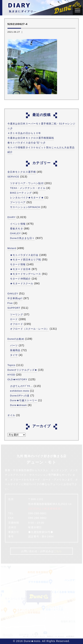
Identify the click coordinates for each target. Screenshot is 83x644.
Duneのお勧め (16, 339)
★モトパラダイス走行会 (24, 255)
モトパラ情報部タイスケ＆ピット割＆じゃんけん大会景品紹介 (41, 150)
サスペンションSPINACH (25, 207)
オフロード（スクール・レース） (29, 329)
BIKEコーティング (21, 193)
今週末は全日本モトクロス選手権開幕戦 (31, 138)
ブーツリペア (18, 202)
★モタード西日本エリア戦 (26, 260)
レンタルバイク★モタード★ (27, 198)
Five (10, 303)
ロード (14, 319)
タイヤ (14, 355)
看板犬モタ (17, 229)
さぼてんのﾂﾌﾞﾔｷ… (21, 386)
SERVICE (13, 177)
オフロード (17, 324)
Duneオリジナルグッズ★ (22, 370)
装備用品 (15, 350)
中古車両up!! (15, 298)
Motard (12, 248)
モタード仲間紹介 (20, 279)
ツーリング (17, 314)
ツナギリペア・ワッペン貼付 (27, 183)
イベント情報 (18, 224)
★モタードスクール (22, 283)
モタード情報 (18, 264)
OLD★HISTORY (17, 379)
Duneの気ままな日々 (22, 238)
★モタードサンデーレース (26, 274)
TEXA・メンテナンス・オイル (28, 188)
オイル (11, 415)
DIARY (12, 217)
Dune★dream (18, 405)
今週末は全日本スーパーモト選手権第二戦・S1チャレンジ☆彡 (41, 126)
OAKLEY (15, 233)
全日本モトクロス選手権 (22, 172)
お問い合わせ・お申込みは (41, 551)
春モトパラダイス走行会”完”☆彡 (27, 143)
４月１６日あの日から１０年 (24, 133)
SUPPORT (14, 308)
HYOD (11, 375)
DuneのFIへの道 (20, 396)
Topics (11, 365)
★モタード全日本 (20, 269)
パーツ (14, 345)
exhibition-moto (20, 391)
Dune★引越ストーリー (24, 400)
